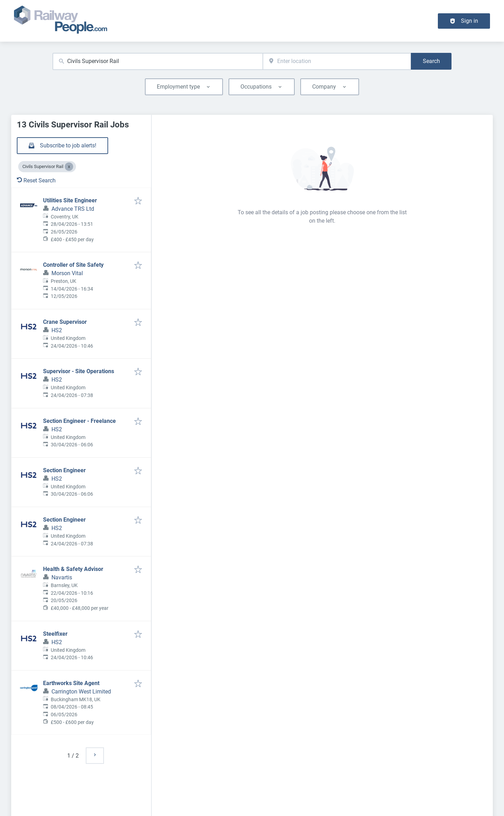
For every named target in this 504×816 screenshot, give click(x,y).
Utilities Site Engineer (70, 200)
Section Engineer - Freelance (79, 421)
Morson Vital (67, 273)
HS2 (57, 330)
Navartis (62, 577)
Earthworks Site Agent (71, 683)
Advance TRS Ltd (73, 209)
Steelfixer (55, 634)
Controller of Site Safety (73, 265)
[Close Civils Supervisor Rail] (69, 167)
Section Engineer (64, 470)
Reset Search (36, 180)
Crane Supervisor (65, 322)
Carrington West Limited (81, 692)
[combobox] (158, 61)
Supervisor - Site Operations (79, 371)
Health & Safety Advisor (73, 569)
